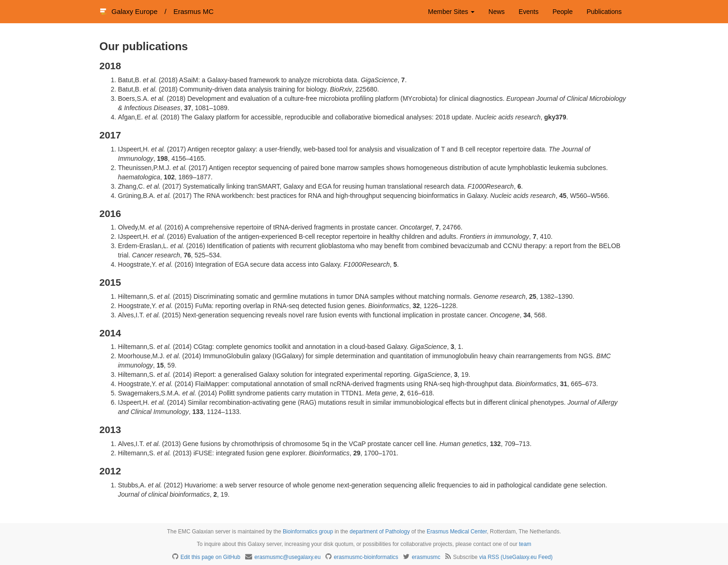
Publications (604, 12)
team (525, 544)
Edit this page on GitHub (211, 557)
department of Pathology (380, 532)
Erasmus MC (193, 11)
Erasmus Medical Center (457, 532)
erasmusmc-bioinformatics (366, 557)
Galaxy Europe (134, 11)
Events (529, 12)
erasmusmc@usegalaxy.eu (288, 557)
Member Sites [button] (451, 12)
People (563, 12)
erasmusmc (426, 557)
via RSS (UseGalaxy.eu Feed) (516, 557)
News (497, 12)
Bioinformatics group (308, 532)
